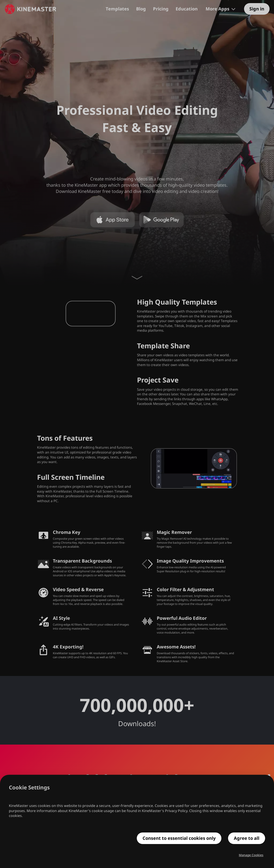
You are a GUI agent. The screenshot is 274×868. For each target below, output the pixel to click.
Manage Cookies (251, 855)
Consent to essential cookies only (179, 838)
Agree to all (247, 838)
